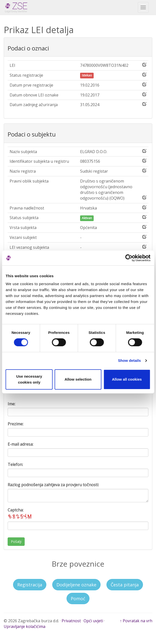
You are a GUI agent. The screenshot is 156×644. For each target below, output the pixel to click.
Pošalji (16, 541)
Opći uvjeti (93, 621)
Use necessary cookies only (29, 379)
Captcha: (20, 514)
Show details (130, 360)
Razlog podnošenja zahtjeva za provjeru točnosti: (53, 485)
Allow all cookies (127, 379)
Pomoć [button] (78, 598)
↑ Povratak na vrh (136, 621)
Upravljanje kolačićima (25, 626)
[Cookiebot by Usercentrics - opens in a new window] (129, 258)
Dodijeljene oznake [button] (76, 585)
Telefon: (15, 464)
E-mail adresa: (20, 444)
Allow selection (78, 379)
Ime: (11, 404)
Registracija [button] (30, 585)
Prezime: (16, 424)
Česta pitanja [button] (125, 585)
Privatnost (71, 621)
